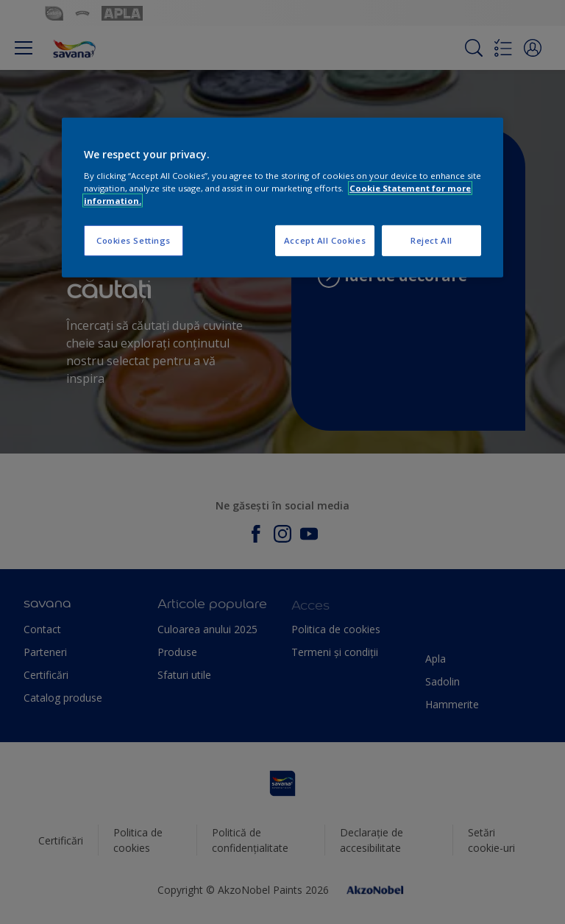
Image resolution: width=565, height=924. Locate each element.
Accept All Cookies (325, 240)
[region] (282, 198)
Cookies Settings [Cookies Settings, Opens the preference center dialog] (134, 240)
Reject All (431, 240)
